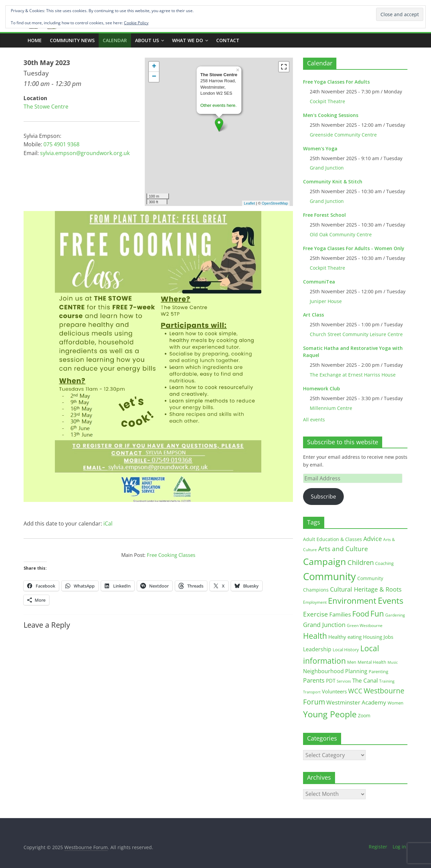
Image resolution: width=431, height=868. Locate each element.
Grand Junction (327, 168)
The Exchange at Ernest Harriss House (353, 375)
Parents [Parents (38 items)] (314, 680)
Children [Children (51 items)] (361, 562)
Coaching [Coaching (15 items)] (384, 563)
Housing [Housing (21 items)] (373, 637)
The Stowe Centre (46, 107)
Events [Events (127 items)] (391, 600)
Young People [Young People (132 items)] (330, 714)
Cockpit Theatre (327, 101)
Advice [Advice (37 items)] (373, 539)
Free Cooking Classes (171, 555)
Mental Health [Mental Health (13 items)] (372, 662)
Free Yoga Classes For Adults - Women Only (354, 248)
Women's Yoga (320, 148)
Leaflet (249, 203)
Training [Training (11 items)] (387, 681)
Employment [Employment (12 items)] (315, 602)
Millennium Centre (331, 408)
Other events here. (219, 105)
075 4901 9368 (61, 144)
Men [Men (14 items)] (352, 662)
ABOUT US (147, 40)
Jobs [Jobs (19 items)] (388, 637)
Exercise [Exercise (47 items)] (316, 614)
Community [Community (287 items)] (329, 576)
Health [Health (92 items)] (315, 636)
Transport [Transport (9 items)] (312, 692)
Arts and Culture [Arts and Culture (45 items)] (343, 549)
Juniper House (326, 301)
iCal (108, 523)
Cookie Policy (136, 23)
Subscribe (323, 497)
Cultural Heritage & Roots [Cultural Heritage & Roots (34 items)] (366, 589)
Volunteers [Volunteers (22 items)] (334, 691)
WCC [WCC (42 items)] (355, 691)
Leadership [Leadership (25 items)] (317, 649)
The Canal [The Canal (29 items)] (365, 680)
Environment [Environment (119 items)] (352, 601)
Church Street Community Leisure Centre (356, 334)
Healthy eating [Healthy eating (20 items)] (345, 637)
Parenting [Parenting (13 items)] (378, 672)
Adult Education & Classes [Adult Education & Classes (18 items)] (333, 539)
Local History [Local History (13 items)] (346, 650)
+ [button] (154, 67)
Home (35, 40)
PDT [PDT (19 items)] (331, 681)
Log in (399, 847)
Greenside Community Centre (343, 135)
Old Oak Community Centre (341, 234)
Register (378, 847)
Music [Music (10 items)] (393, 662)
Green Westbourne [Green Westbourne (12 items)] (365, 625)
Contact (228, 40)
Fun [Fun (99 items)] (377, 613)
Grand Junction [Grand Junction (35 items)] (324, 625)
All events (314, 420)
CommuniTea (319, 282)
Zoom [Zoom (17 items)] (364, 715)
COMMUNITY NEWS (72, 40)
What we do (188, 40)
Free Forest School (324, 215)
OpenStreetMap (275, 203)
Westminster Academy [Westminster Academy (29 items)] (356, 702)
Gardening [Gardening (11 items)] (395, 615)
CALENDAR (115, 40)
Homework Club (322, 388)
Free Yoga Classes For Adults (336, 82)
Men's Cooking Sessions (331, 115)
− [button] (154, 77)
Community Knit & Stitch (333, 182)
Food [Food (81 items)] (361, 614)
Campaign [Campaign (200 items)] (325, 561)
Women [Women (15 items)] (395, 703)
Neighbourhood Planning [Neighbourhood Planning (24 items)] (335, 671)
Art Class (313, 315)
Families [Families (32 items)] (340, 614)
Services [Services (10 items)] (344, 681)
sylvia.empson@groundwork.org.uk (85, 153)
